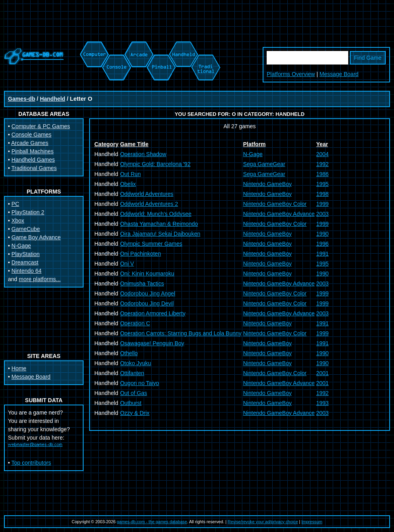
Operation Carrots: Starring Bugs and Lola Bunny (181, 333)
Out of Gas (134, 393)
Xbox (18, 221)
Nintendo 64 (27, 271)
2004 (323, 154)
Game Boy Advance (36, 237)
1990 (323, 234)
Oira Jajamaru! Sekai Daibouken (160, 234)
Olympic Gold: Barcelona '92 (155, 164)
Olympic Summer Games (151, 244)
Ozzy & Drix (135, 413)
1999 (323, 204)
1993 (323, 403)
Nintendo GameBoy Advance (279, 214)
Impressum (312, 522)
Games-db (21, 99)
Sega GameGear (264, 164)
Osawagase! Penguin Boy (152, 343)
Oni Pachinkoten (141, 254)
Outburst (131, 403)
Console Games (31, 135)
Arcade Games (30, 143)
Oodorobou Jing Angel (148, 293)
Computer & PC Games (41, 126)
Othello (129, 353)
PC (15, 204)
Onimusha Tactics (142, 284)
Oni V (127, 264)
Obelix (128, 184)
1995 (323, 184)
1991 (323, 254)
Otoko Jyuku (136, 363)
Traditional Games (34, 168)
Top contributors (31, 463)
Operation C (135, 323)
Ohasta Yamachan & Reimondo (159, 224)
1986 (323, 174)
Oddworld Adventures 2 (149, 204)
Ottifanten (132, 373)
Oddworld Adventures (147, 194)
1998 (323, 194)
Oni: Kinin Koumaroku (147, 274)
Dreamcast (25, 262)
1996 (323, 244)
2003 (323, 214)
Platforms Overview (291, 74)
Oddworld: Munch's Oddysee (156, 214)
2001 (323, 373)
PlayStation (26, 254)
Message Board (339, 74)
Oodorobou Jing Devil (147, 303)
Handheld (53, 99)
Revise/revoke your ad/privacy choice (263, 522)
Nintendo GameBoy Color (275, 204)
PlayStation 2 (28, 212)
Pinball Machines (33, 151)
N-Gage (21, 246)
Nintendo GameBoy (267, 184)
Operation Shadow (143, 154)
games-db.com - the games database (152, 522)
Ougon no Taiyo (140, 383)
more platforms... (40, 279)
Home (19, 368)
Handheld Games (33, 160)
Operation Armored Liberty (153, 313)
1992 (323, 164)
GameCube (26, 229)
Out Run (131, 174)
